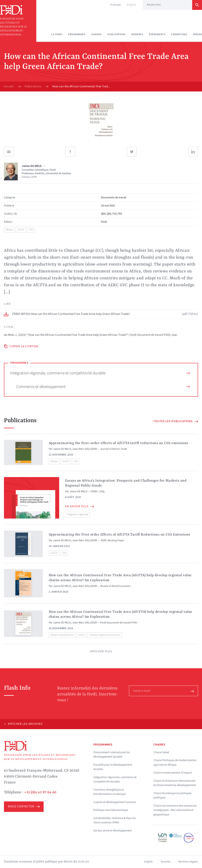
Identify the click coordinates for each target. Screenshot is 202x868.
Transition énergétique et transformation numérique (109, 792)
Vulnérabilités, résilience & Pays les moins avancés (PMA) (115, 820)
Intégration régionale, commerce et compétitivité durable (100, 373)
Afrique (9, 230)
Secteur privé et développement (113, 831)
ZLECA (21, 230)
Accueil (9, 87)
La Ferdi (57, 34)
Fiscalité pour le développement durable (113, 767)
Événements (157, 34)
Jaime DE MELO (62, 449)
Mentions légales (188, 862)
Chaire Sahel (161, 752)
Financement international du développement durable (112, 755)
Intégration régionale (78, 514)
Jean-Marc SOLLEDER (85, 449)
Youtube (166, 862)
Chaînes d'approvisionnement (105, 635)
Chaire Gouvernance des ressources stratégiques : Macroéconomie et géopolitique (175, 810)
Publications (116, 34)
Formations (179, 34)
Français (116, 5)
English (131, 5)
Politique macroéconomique (111, 810)
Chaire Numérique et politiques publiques (173, 796)
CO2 (31, 230)
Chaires (96, 34)
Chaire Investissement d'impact (173, 773)
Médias (197, 34)
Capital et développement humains (115, 802)
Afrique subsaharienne (62, 635)
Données (137, 34)
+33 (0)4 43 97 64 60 (40, 792)
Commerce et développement (103, 387)
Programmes (77, 34)
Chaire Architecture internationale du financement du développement (175, 783)
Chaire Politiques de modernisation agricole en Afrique (175, 763)
